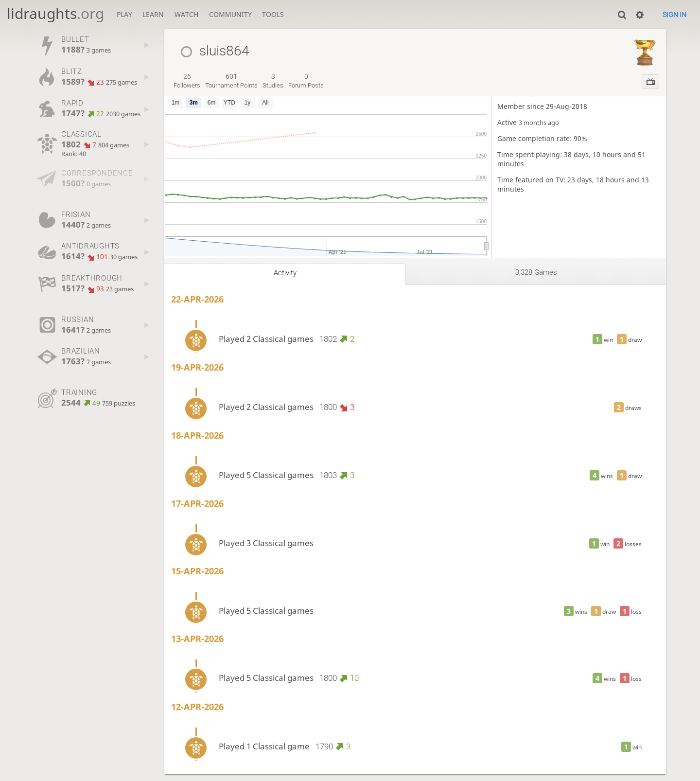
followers (187, 81)
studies (273, 81)
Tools (273, 14)
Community (230, 14)
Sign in (674, 15)
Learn (153, 14)
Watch (186, 14)
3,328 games (536, 272)
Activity (285, 273)
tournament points (231, 81)
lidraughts (55, 13)
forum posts (306, 81)
